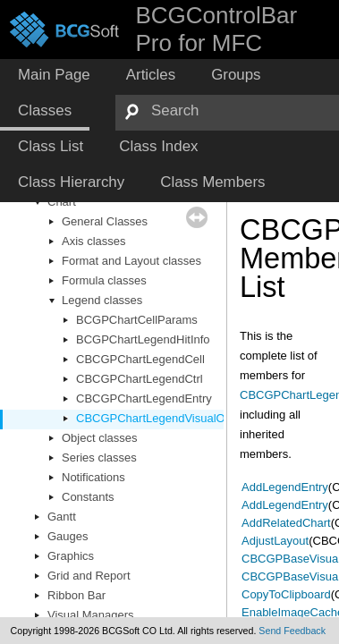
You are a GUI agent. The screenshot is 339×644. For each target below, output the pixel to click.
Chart (62, 202)
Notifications (93, 477)
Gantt (62, 517)
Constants (88, 497)
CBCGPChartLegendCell (140, 359)
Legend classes (102, 300)
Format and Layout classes (131, 261)
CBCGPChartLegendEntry (144, 398)
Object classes (100, 438)
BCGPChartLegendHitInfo (143, 339)
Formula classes (104, 280)
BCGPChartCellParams (137, 320)
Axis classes (94, 241)
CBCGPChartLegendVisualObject (163, 418)
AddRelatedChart (286, 523)
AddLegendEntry (285, 487)
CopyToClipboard (286, 594)
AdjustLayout (275, 541)
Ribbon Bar (76, 595)
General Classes (105, 221)
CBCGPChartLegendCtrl (140, 379)
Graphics (71, 556)
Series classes (99, 458)
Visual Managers (91, 615)
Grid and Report (89, 576)
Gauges (68, 536)
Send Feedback (292, 631)
